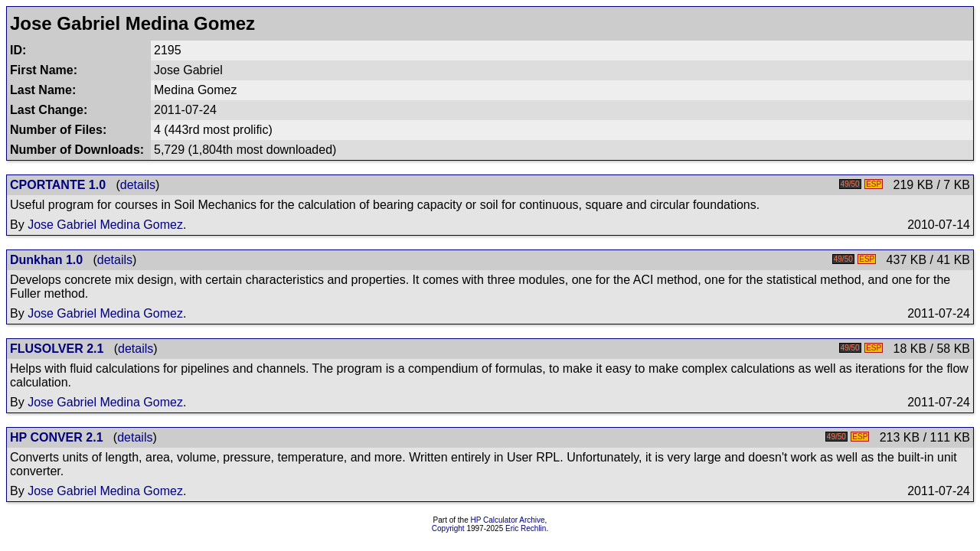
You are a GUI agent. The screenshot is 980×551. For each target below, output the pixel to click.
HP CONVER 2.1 (57, 437)
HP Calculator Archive (508, 520)
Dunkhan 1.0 (46, 260)
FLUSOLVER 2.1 (57, 349)
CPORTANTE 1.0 (58, 185)
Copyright (448, 528)
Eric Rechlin (526, 528)
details (138, 185)
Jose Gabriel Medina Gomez (105, 225)
